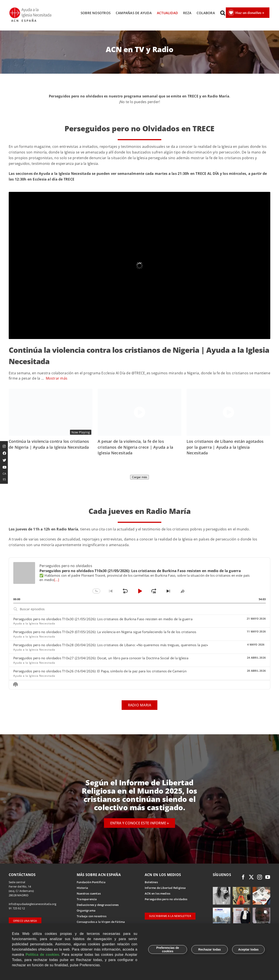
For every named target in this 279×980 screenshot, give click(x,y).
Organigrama (86, 911)
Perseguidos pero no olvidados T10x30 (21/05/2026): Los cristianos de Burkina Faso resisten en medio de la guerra (103, 619)
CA (4, 474)
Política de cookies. (43, 955)
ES (4, 479)
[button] (223, 13)
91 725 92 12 (17, 908)
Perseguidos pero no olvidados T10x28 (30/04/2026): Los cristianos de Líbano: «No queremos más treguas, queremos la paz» (111, 645)
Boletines (151, 882)
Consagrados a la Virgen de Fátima (101, 922)
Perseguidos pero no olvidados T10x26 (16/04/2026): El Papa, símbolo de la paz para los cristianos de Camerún (100, 671)
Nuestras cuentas (89, 894)
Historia (83, 888)
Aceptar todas (248, 949)
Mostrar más (57, 379)
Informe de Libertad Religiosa (165, 888)
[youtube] (268, 877)
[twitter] (251, 877)
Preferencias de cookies (168, 949)
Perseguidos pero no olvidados (166, 899)
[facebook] (243, 877)
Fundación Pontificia (91, 882)
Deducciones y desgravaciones (98, 905)
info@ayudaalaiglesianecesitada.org (33, 904)
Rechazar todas (210, 949)
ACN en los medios (157, 894)
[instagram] (260, 877)
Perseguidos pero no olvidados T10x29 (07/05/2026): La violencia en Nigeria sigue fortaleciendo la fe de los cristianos (105, 632)
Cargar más (139, 477)
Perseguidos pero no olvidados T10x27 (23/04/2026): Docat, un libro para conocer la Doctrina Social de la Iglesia (101, 658)
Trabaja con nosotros (92, 916)
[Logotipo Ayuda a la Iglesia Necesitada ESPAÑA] (31, 9)
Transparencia (87, 899)
